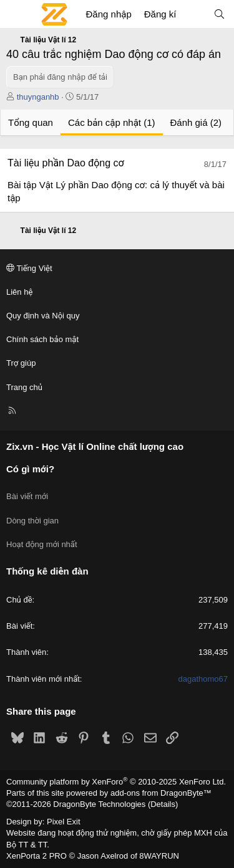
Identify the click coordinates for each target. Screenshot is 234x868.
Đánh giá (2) (196, 122)
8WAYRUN (159, 856)
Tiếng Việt (29, 268)
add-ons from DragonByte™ (161, 793)
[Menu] (16, 14)
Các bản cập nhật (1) (112, 122)
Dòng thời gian (32, 521)
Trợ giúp (21, 363)
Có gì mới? (30, 469)
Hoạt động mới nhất (42, 544)
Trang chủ (24, 387)
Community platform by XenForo (116, 782)
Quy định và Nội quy (43, 316)
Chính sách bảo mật (42, 339)
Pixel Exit (63, 822)
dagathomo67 (203, 679)
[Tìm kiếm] (219, 14)
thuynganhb (38, 97)
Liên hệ (19, 292)
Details (163, 804)
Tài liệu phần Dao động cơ (66, 163)
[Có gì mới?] (194, 14)
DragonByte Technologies (99, 804)
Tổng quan (31, 122)
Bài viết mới (27, 496)
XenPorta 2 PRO (37, 856)
